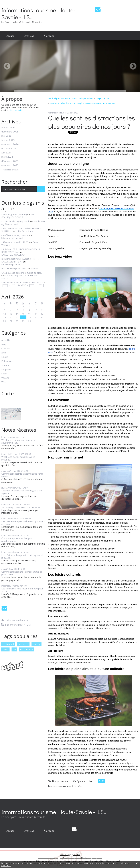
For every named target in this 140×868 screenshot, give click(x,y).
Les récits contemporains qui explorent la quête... (22, 556)
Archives (29, 36)
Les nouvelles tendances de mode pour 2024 (22, 590)
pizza (6, 649)
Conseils (6, 348)
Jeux (4, 353)
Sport (4, 374)
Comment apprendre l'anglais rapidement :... (17, 540)
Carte (8, 393)
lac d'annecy (27, 649)
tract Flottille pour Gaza (14, 268)
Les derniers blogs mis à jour (48, 858)
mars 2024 (7, 157)
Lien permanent (58, 781)
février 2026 (8, 127)
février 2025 (8, 140)
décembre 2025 (10, 132)
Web (4, 382)
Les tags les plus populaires (92, 858)
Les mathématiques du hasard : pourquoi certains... (23, 523)
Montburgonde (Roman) (14, 214)
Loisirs (5, 357)
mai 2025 (6, 136)
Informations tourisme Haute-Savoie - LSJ (38, 13)
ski (14, 649)
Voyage (5, 378)
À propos (49, 36)
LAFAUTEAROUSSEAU (13, 255)
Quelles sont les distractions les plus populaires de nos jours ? (92, 122)
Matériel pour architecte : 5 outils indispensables (71, 98)
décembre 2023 (10, 161)
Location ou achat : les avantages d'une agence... (22, 492)
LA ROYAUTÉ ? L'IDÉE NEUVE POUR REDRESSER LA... (21, 251)
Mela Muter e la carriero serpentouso (21, 282)
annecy (37, 644)
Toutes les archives (10, 170)
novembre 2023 (10, 165)
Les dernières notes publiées (70, 858)
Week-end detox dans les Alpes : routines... (19, 458)
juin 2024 (6, 153)
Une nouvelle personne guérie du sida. (22, 273)
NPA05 (35, 268)
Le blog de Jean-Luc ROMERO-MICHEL (20, 277)
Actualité (6, 340)
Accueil (10, 36)
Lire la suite (16, 110)
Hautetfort (77, 855)
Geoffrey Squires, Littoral (15, 235)
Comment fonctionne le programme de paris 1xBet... (22, 573)
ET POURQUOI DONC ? (18, 216)
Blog (4, 344)
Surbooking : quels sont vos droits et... (21, 507)
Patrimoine (7, 361)
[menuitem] (10, 36)
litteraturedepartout (12, 238)
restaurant (8, 644)
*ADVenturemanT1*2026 (15, 242)
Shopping (6, 369)
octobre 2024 (9, 148)
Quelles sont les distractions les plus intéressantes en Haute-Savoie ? (83, 103)
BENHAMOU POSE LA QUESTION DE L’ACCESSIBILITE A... (21, 260)
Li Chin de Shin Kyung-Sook (15, 221)
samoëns (23, 644)
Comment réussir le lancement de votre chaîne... (22, 475)
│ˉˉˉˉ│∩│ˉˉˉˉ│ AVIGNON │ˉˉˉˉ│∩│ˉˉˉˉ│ (23, 285)
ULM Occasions (25, 231)
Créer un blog (65, 855)
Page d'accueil (103, 98)
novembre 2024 (10, 144)
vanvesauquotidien (11, 264)
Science (5, 365)
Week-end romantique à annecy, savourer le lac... (18, 441)
